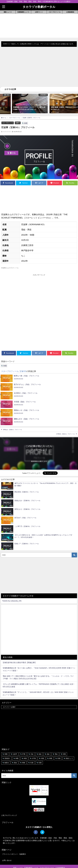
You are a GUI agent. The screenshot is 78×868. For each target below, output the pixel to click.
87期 (24, 747)
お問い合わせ (7, 853)
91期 (32, 755)
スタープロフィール (55, 12)
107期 (34, 751)
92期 (40, 755)
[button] (3, 100)
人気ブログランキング (9, 808)
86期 (25, 751)
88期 (17, 751)
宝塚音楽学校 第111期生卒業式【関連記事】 (19, 655)
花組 (48, 747)
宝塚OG (18, 115)
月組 (32, 747)
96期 (26, 116)
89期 (51, 751)
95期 (59, 751)
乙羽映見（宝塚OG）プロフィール (65, 427)
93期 (42, 751)
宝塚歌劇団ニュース (23, 12)
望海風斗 (7, 751)
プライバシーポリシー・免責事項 (14, 847)
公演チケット (39, 12)
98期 (6, 747)
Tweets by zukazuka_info (12, 594)
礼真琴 (15, 747)
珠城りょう (69, 751)
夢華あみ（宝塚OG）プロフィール (13, 422)
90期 (24, 755)
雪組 (56, 747)
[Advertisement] (39, 69)
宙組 (40, 747)
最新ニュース (8, 12)
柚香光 (7, 755)
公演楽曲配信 (70, 12)
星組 (15, 755)
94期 (64, 747)
